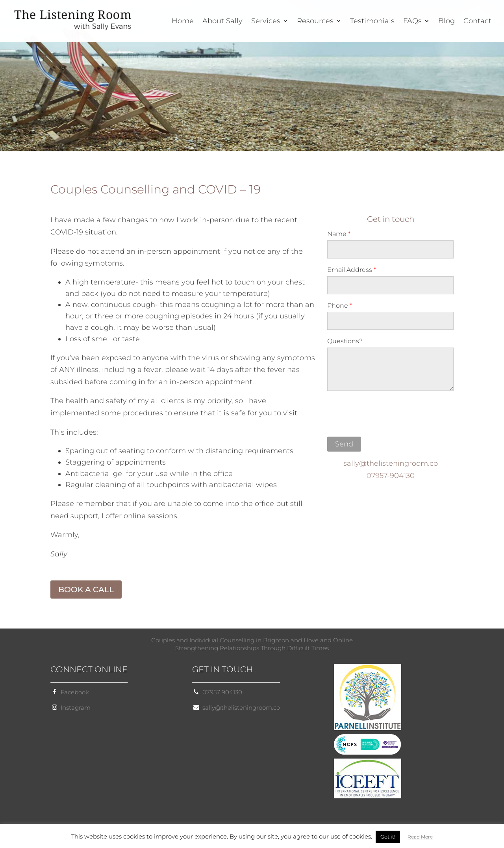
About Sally (222, 22)
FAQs (412, 22)
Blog (447, 22)
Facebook (75, 692)
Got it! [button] (388, 837)
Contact (477, 22)
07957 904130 (222, 692)
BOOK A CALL (86, 590)
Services (266, 22)
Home (183, 22)
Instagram (76, 708)
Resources (315, 22)
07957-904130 (391, 476)
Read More (420, 837)
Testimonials (372, 22)
